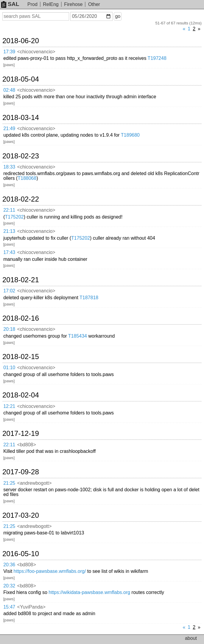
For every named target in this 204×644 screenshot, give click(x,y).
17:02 (9, 291)
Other (94, 4)
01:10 (9, 368)
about (191, 638)
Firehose (73, 4)
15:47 (9, 607)
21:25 (9, 483)
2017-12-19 (21, 434)
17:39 (9, 52)
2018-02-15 (21, 357)
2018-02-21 (21, 280)
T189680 (130, 135)
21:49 (9, 128)
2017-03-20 (21, 515)
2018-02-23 (21, 156)
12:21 (9, 406)
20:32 (9, 586)
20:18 (9, 329)
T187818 (89, 298)
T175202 (14, 217)
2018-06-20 (21, 41)
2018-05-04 (21, 79)
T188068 (27, 178)
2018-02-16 (21, 318)
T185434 (78, 336)
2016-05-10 (21, 554)
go (118, 16)
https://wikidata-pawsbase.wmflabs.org (89, 592)
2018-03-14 (21, 118)
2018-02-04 (21, 395)
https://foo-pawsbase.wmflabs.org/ (50, 571)
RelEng (51, 4)
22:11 (9, 210)
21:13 (9, 231)
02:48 (9, 90)
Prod (32, 4)
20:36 (9, 565)
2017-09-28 (21, 472)
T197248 (157, 58)
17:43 (9, 252)
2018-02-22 (21, 199)
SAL (10, 4)
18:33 (9, 167)
